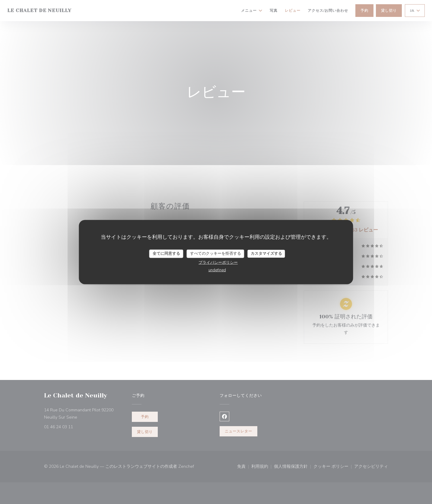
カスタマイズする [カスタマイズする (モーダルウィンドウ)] (266, 254)
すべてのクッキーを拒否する (216, 254)
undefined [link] (217, 270)
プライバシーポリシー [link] (218, 262)
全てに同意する (166, 254)
